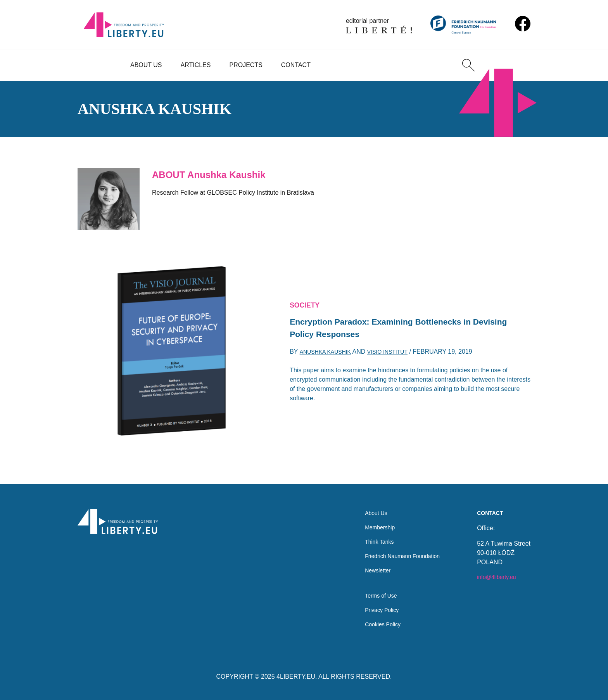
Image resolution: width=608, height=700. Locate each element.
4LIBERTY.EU (296, 677)
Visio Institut (397, 355)
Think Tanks (371, 534)
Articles (196, 65)
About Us (146, 65)
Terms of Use (373, 593)
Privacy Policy (374, 608)
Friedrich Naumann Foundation (397, 549)
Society (307, 303)
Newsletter (369, 565)
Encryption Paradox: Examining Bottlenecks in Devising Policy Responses (393, 329)
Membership (371, 518)
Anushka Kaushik (329, 355)
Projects (246, 65)
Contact (296, 65)
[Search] (468, 65)
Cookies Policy (375, 624)
